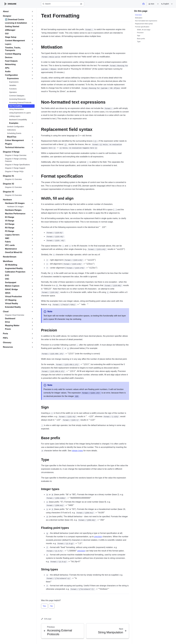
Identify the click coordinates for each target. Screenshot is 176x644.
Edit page (46, 619)
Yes (44, 606)
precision (98, 537)
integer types (77, 451)
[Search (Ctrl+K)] (63, 4)
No (52, 606)
